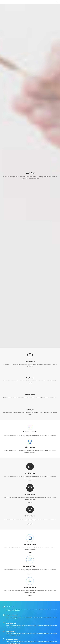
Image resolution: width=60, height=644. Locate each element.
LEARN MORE (30, 481)
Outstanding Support (30, 588)
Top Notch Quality (30, 516)
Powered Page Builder (30, 566)
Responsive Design (30, 545)
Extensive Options (30, 495)
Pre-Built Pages (30, 473)
